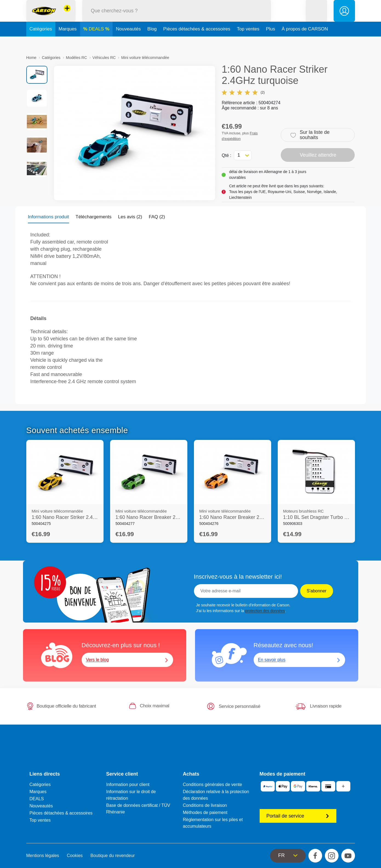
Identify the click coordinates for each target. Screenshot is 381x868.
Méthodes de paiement (205, 812)
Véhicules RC (104, 58)
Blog (152, 42)
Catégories (41, 42)
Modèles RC (77, 58)
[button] (316, 17)
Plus (270, 42)
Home (31, 58)
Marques (68, 42)
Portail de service (298, 816)
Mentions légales (43, 856)
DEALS (97, 42)
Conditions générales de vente (213, 784)
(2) (243, 92)
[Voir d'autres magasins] (67, 15)
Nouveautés (128, 42)
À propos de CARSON (305, 42)
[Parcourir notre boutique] (177, 17)
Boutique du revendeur (113, 856)
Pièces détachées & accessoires (197, 42)
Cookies (75, 856)
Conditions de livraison (205, 805)
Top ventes (248, 42)
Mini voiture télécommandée (145, 58)
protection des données (265, 611)
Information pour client (128, 784)
